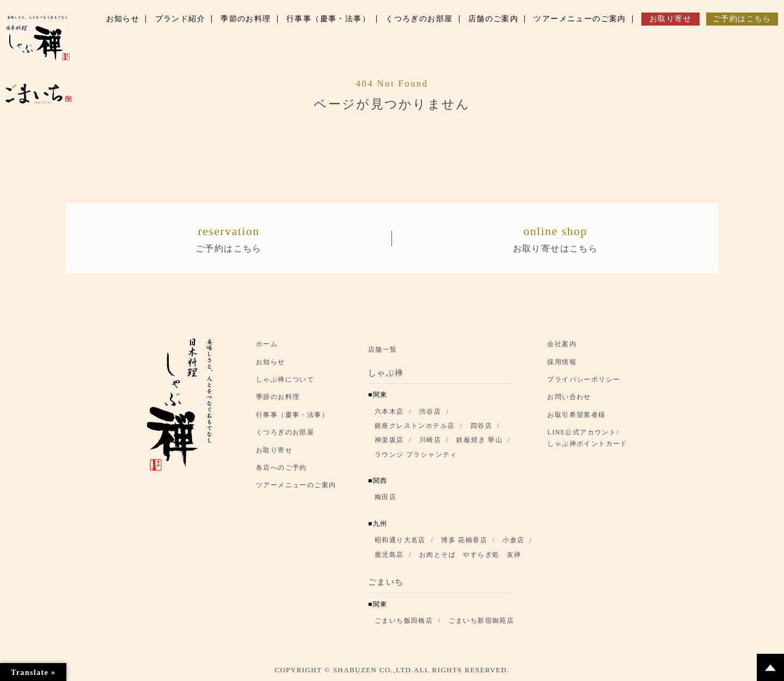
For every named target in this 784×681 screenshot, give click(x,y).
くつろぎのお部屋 (285, 432)
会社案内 (562, 344)
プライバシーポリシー (584, 379)
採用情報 (562, 362)
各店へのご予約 (281, 468)
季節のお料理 (278, 397)
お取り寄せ (274, 450)
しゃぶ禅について (285, 379)
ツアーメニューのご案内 (296, 485)
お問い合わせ (569, 397)
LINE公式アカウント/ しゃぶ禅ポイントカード (590, 438)
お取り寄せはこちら (555, 237)
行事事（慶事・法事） (292, 415)
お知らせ (271, 362)
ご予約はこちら (229, 237)
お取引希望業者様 (576, 415)
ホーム (267, 344)
